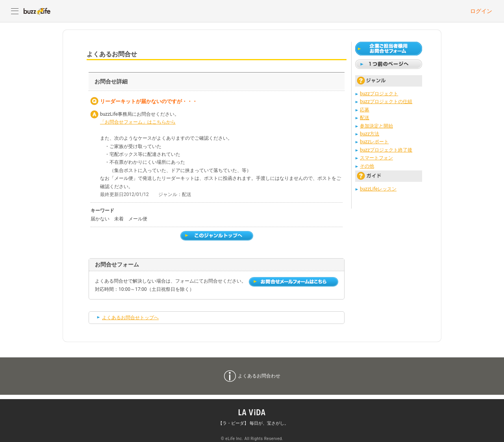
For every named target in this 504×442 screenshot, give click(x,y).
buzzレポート (374, 142)
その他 (367, 166)
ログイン (481, 11)
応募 (365, 110)
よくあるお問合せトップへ (130, 318)
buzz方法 (370, 134)
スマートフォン (376, 158)
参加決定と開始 (376, 126)
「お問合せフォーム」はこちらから (138, 122)
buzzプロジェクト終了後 (386, 150)
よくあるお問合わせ (259, 376)
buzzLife (37, 11)
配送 (365, 118)
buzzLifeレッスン (378, 189)
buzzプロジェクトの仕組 (386, 102)
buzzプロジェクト (379, 94)
